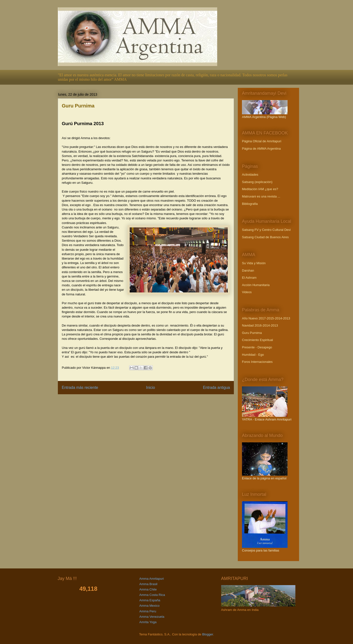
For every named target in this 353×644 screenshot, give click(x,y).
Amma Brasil (148, 584)
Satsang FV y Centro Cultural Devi (266, 230)
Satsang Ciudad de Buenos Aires (265, 237)
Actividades (250, 175)
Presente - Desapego (257, 347)
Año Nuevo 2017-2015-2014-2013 (266, 318)
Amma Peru (148, 611)
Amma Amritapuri (151, 579)
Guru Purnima (252, 333)
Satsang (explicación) (257, 182)
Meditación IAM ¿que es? (260, 189)
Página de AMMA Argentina (261, 149)
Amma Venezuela (152, 617)
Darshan (248, 270)
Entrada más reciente (80, 388)
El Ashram (249, 278)
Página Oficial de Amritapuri (262, 141)
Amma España (150, 600)
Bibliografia (250, 204)
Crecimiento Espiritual (257, 340)
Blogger (208, 634)
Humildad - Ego (253, 355)
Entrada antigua (216, 388)
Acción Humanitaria (256, 285)
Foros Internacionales (257, 362)
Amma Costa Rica (152, 595)
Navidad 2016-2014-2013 (260, 325)
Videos (247, 292)
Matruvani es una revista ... (261, 196)
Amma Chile (148, 589)
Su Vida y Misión (254, 263)
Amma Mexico (149, 606)
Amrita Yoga (148, 622)
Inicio (151, 388)
